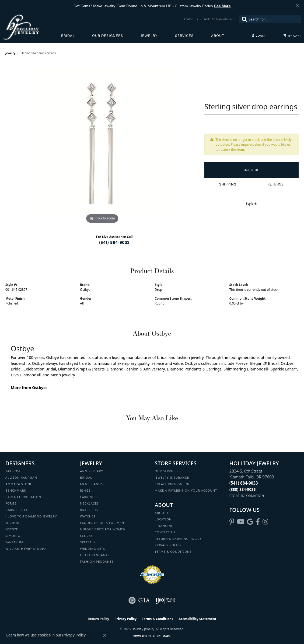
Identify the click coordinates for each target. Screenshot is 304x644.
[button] (259, 36)
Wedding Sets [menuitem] (92, 549)
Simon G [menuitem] (13, 536)
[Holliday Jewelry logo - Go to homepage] (32, 27)
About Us (163, 513)
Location (163, 519)
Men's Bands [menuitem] (91, 484)
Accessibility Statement (197, 619)
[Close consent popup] (105, 635)
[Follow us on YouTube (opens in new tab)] (241, 522)
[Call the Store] (244, 483)
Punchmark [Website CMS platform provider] (162, 636)
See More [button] (222, 6)
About (218, 36)
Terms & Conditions (173, 552)
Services (184, 36)
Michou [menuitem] (12, 523)
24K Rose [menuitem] (13, 471)
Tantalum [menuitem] (14, 542)
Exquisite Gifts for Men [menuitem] (102, 523)
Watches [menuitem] (88, 516)
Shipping (228, 184)
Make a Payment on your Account (186, 490)
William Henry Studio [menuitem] (26, 549)
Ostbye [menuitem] (12, 529)
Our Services (167, 471)
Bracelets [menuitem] (89, 510)
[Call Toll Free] (243, 489)
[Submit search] (243, 19)
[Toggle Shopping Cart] (292, 36)
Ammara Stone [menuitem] (19, 484)
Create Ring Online (173, 484)
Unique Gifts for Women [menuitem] (103, 529)
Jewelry (149, 36)
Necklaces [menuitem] (89, 503)
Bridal (68, 36)
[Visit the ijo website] (165, 600)
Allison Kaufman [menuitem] (21, 477)
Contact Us (165, 532)
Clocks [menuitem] (86, 536)
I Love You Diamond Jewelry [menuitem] (31, 516)
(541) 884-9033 (114, 242)
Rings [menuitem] (85, 490)
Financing (164, 526)
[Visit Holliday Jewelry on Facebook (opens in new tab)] (258, 522)
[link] (191, 19)
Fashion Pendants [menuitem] (97, 561)
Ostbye (85, 289)
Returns (276, 184)
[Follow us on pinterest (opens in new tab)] (232, 522)
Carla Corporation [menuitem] (23, 497)
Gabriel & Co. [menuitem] (18, 510)
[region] (102, 144)
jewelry (10, 53)
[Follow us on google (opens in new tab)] (250, 522)
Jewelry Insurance (172, 477)
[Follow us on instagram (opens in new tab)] (265, 522)
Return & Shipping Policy (178, 539)
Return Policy (99, 619)
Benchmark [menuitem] (16, 490)
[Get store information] (247, 496)
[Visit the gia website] (139, 600)
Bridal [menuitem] (86, 477)
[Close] (297, 6)
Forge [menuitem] (11, 503)
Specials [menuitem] (88, 542)
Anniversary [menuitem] (91, 471)
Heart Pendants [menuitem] (95, 555)
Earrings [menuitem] (88, 497)
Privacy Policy (168, 545)
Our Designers (108, 36)
